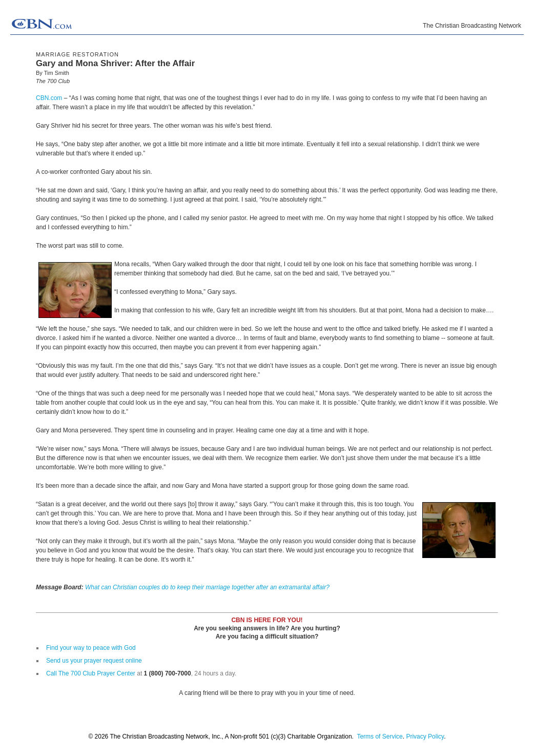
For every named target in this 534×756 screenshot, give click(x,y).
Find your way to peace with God (91, 648)
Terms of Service (379, 737)
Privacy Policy (425, 737)
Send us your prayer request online (94, 661)
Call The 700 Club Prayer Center (91, 673)
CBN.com (49, 98)
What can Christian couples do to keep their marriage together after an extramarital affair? (207, 587)
